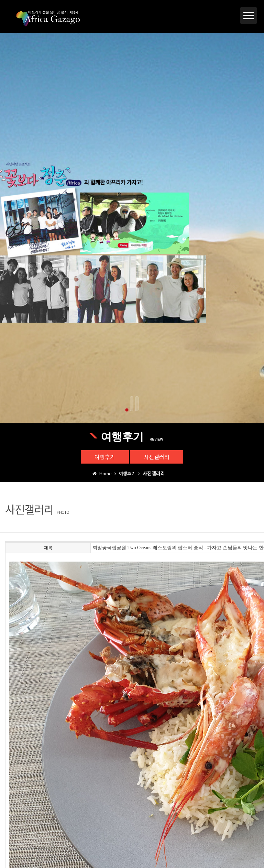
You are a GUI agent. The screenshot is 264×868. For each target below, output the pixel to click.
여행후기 (105, 457)
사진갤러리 (157, 457)
